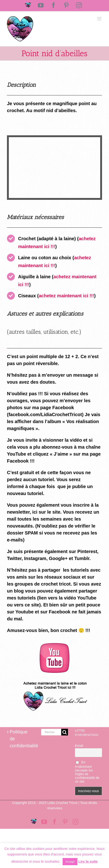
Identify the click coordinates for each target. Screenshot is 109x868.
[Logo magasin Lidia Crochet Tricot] (54, 680)
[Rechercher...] (51, 732)
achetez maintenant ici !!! (66, 296)
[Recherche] (65, 732)
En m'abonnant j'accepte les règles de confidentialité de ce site (87, 772)
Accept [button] (70, 862)
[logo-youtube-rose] (54, 645)
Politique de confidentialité (21, 739)
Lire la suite (88, 861)
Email (79, 746)
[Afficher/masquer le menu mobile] (100, 19)
